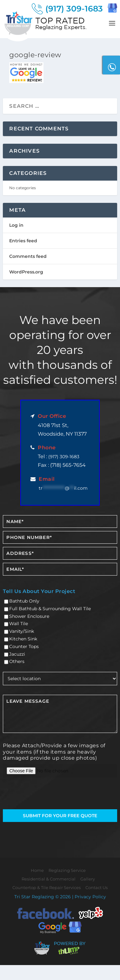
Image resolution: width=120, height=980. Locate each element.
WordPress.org (26, 272)
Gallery (88, 879)
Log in (16, 225)
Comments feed (28, 256)
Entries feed (23, 241)
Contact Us (97, 887)
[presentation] (40, 794)
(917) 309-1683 (64, 457)
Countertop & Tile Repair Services (47, 887)
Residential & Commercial (49, 879)
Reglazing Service (67, 870)
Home (37, 870)
